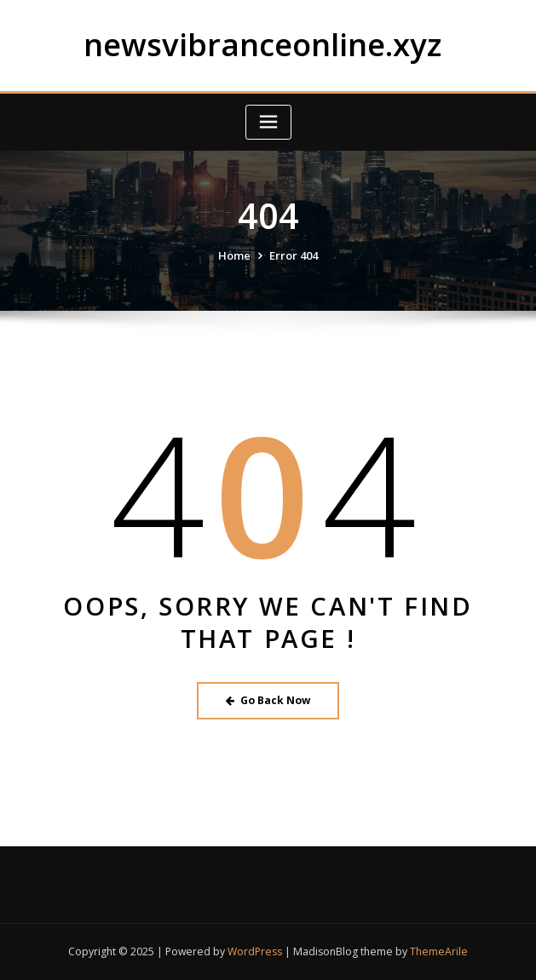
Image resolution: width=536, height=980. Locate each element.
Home (234, 255)
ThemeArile (439, 951)
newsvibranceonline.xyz (262, 44)
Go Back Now (268, 700)
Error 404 (294, 255)
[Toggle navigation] (268, 122)
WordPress (255, 951)
